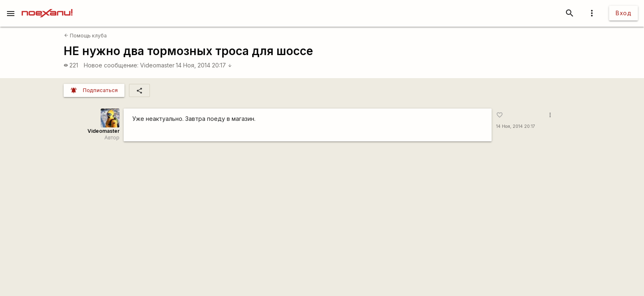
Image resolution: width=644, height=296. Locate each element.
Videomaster (157, 65)
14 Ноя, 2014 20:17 (204, 65)
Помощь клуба (85, 36)
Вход (623, 13)
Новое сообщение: (111, 65)
